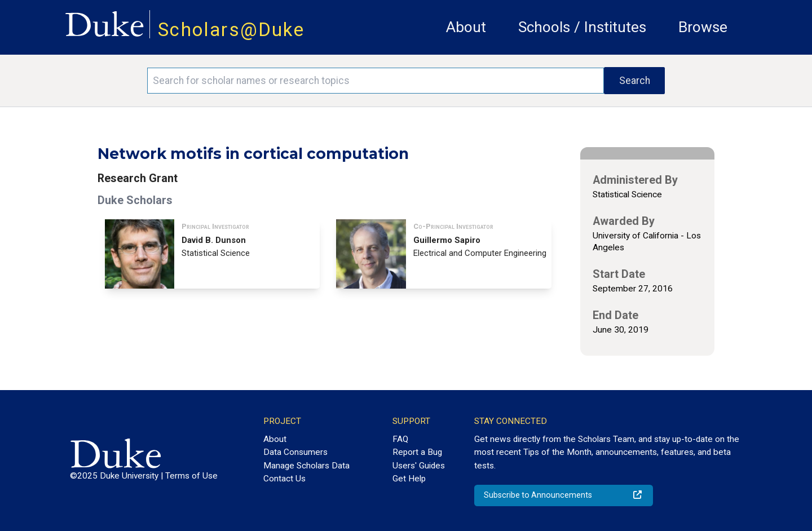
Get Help (409, 479)
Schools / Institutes (582, 27)
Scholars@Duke (231, 30)
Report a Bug (417, 452)
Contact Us (284, 479)
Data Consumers (295, 452)
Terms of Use (191, 476)
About (466, 27)
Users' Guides (419, 466)
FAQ (400, 439)
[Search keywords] (376, 81)
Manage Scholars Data (306, 466)
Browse (703, 27)
